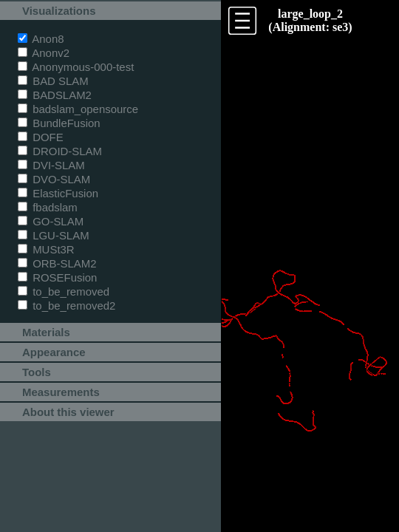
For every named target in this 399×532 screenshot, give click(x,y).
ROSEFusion (57, 277)
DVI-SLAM (51, 165)
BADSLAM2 (55, 95)
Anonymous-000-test (76, 67)
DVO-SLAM (54, 179)
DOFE (41, 137)
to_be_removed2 (66, 306)
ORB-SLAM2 (57, 263)
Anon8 (41, 39)
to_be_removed (64, 291)
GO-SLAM (51, 221)
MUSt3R (46, 249)
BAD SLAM (53, 81)
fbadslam (48, 207)
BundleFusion (59, 123)
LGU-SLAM (54, 235)
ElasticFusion (58, 193)
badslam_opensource (78, 109)
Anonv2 (44, 53)
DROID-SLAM (60, 151)
